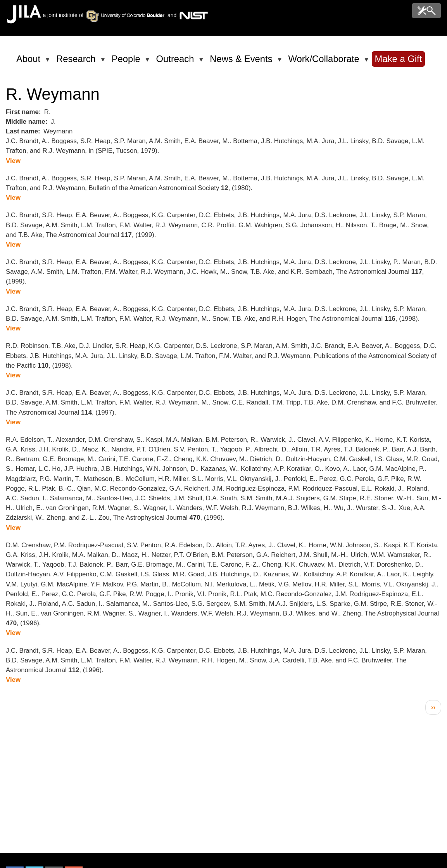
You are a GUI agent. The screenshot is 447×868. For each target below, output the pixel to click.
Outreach (177, 62)
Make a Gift (399, 59)
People (127, 62)
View (13, 161)
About (30, 62)
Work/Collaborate (325, 62)
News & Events (242, 62)
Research (77, 62)
